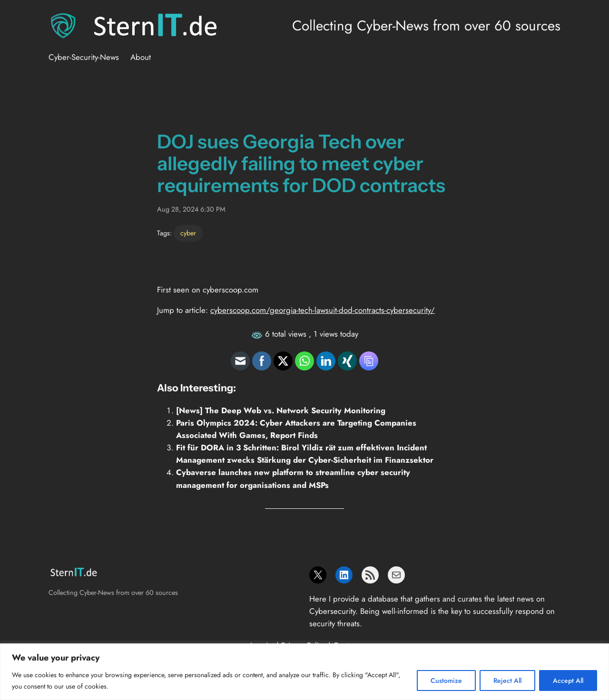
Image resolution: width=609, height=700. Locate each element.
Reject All (507, 681)
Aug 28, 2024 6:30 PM (191, 209)
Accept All (568, 681)
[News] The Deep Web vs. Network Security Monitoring (281, 410)
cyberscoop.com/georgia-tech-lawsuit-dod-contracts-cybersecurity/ (323, 310)
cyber (188, 233)
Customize (446, 681)
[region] (304, 672)
